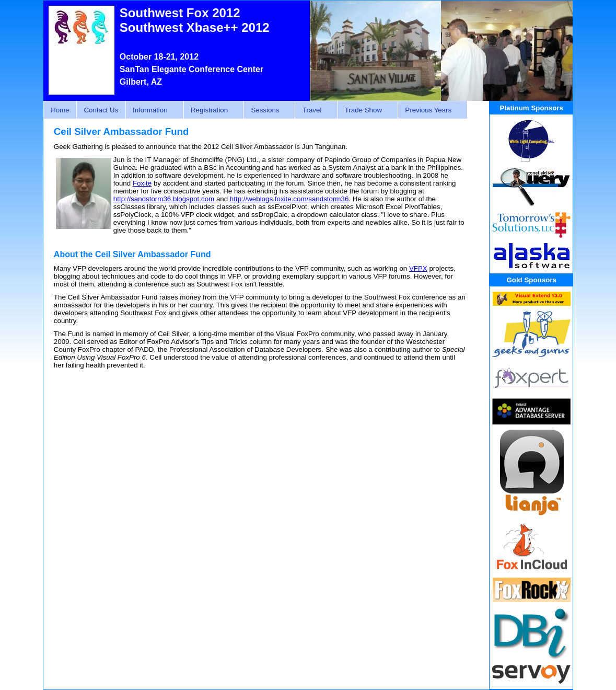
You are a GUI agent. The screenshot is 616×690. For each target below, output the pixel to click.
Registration (211, 110)
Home (60, 110)
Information (152, 110)
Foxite (142, 183)
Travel (313, 110)
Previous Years (430, 110)
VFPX (418, 268)
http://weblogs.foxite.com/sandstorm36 (289, 199)
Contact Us (101, 110)
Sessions (266, 110)
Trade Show (365, 110)
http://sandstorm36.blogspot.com (164, 199)
